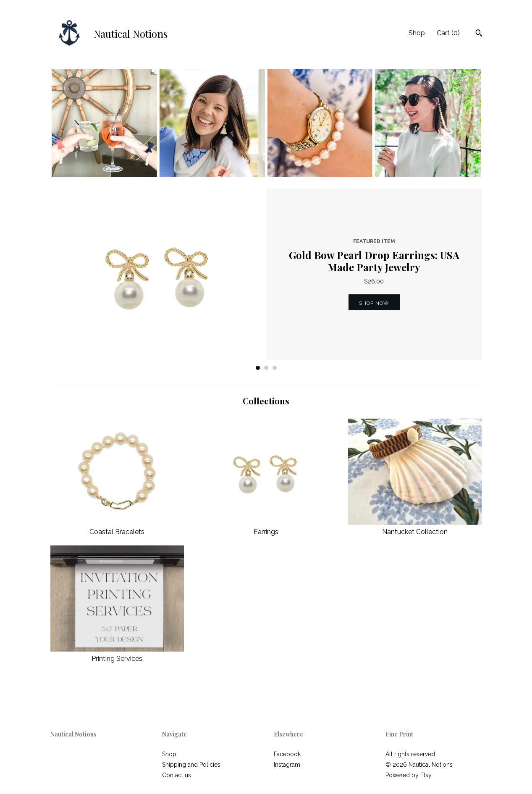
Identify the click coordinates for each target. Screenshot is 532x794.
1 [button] (258, 368)
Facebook (287, 754)
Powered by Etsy (409, 775)
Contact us (177, 775)
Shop (417, 33)
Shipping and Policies (191, 765)
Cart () (448, 33)
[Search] (479, 34)
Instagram (287, 765)
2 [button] (266, 368)
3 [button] (275, 368)
